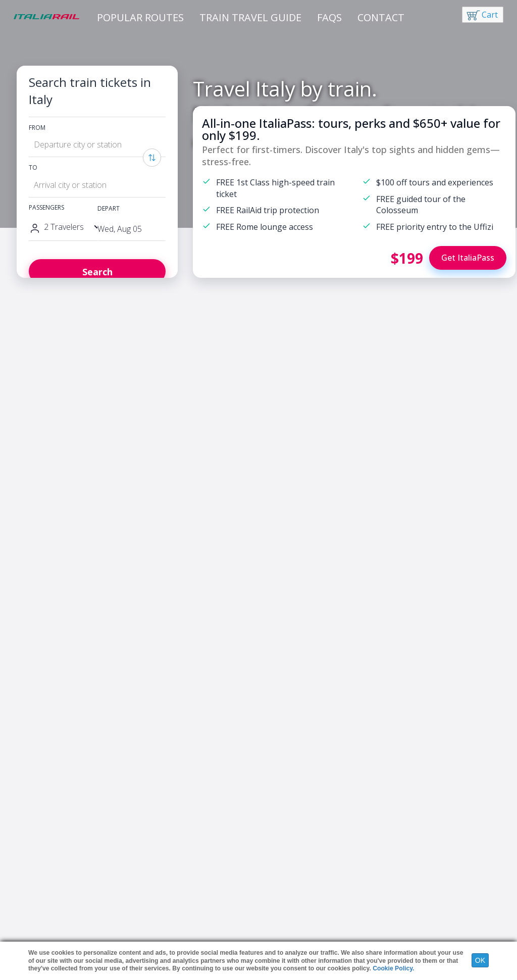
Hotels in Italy (47, 872)
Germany (150, 872)
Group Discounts (268, 902)
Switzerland (153, 902)
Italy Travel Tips (50, 902)
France (146, 862)
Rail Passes (43, 892)
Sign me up (320, 792)
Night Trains (262, 872)
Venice (485, 573)
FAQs (329, 17)
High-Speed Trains (271, 862)
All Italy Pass (262, 892)
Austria (147, 882)
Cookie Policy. (393, 968)
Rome (368, 573)
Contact (381, 17)
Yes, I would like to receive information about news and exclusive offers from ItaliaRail (263, 758)
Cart (490, 15)
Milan (449, 573)
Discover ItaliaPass (52, 519)
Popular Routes (140, 17)
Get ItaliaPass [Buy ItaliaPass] (468, 258)
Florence (408, 573)
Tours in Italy (46, 882)
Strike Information (270, 882)
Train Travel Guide (250, 17)
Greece (147, 892)
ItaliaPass (41, 862)
